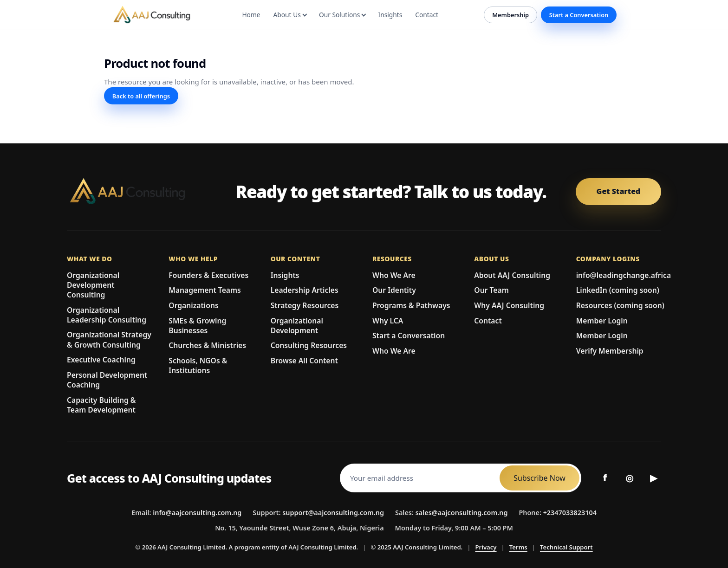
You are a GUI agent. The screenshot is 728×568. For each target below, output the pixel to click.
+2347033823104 (570, 513)
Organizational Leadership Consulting (107, 315)
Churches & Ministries (207, 345)
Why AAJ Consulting (509, 305)
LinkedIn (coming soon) (618, 290)
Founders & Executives (208, 275)
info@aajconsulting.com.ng (197, 513)
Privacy (486, 547)
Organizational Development (297, 326)
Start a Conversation (579, 15)
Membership (510, 15)
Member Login (602, 321)
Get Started (619, 191)
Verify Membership (610, 351)
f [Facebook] (605, 478)
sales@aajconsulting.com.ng (462, 513)
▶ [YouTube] (653, 478)
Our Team (491, 290)
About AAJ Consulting (512, 275)
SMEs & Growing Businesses (197, 326)
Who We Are (394, 275)
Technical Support (566, 547)
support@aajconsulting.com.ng (333, 513)
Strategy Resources (305, 305)
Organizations (193, 305)
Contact (488, 321)
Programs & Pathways (411, 305)
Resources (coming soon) (620, 305)
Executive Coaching (101, 360)
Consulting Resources (309, 345)
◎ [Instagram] (629, 478)
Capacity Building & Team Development (101, 405)
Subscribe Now (539, 478)
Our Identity (394, 290)
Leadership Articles (305, 290)
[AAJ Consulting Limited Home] (136, 192)
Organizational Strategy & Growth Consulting (109, 340)
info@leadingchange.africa (624, 275)
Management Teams (205, 290)
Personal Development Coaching (107, 380)
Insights (285, 275)
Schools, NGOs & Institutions (198, 366)
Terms (518, 547)
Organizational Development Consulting (93, 285)
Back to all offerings (141, 96)
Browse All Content (304, 361)
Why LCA (388, 321)
